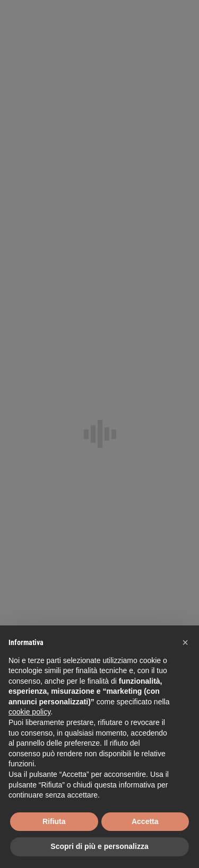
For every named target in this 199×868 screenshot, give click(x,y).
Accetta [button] (145, 821)
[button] (185, 642)
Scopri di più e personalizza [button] (99, 846)
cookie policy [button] (29, 712)
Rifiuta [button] (54, 821)
